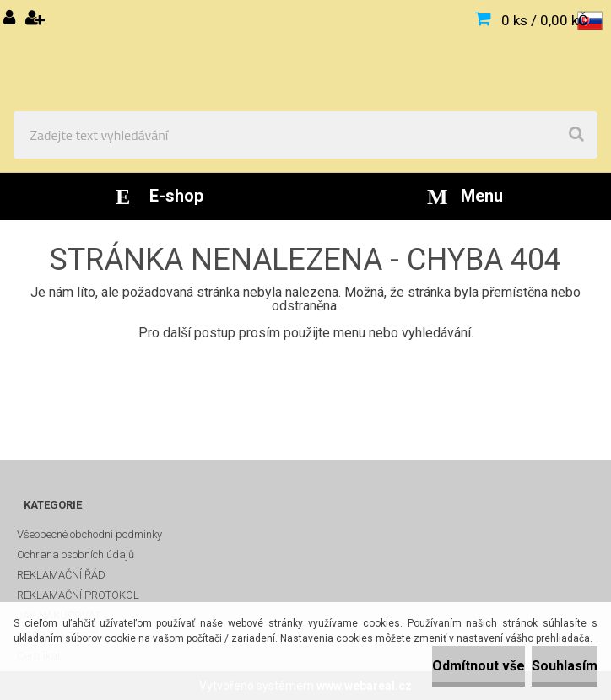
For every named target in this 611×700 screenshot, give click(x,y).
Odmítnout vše (479, 666)
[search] (576, 135)
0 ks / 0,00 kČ (544, 20)
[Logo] (305, 56)
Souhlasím (565, 666)
